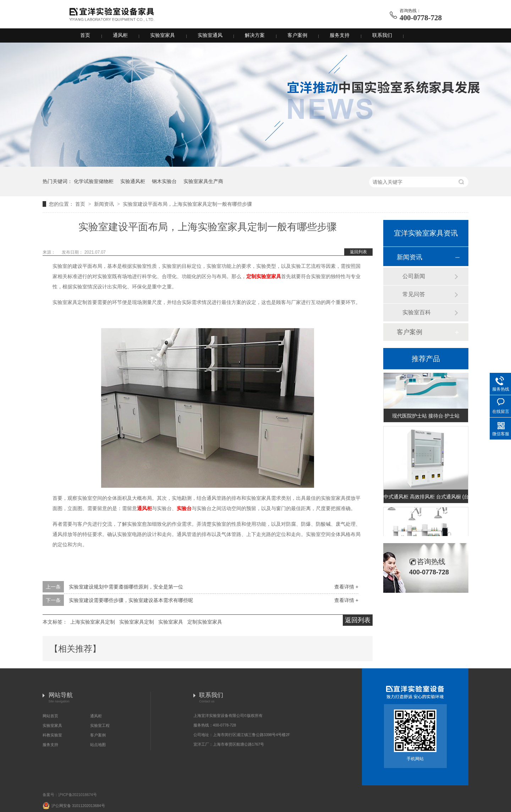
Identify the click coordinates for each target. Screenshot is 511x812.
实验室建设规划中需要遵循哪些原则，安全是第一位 (126, 587)
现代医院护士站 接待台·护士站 (426, 417)
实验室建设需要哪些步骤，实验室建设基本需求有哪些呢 (131, 600)
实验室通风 (210, 35)
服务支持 (340, 35)
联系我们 (382, 35)
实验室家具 (163, 35)
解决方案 (255, 35)
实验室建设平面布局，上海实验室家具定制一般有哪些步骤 (187, 204)
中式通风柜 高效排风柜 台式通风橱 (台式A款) (426, 498)
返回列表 (358, 252)
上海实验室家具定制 (93, 622)
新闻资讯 (105, 204)
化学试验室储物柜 (94, 181)
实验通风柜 (133, 181)
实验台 (184, 509)
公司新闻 (414, 276)
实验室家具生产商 (203, 181)
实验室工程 (100, 725)
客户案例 (297, 35)
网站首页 (50, 716)
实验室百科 (417, 312)
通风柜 (120, 35)
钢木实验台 (164, 181)
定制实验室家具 (264, 277)
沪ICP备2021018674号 (78, 795)
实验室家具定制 (137, 622)
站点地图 (98, 745)
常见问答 (414, 294)
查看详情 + (346, 587)
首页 (85, 35)
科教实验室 (52, 735)
